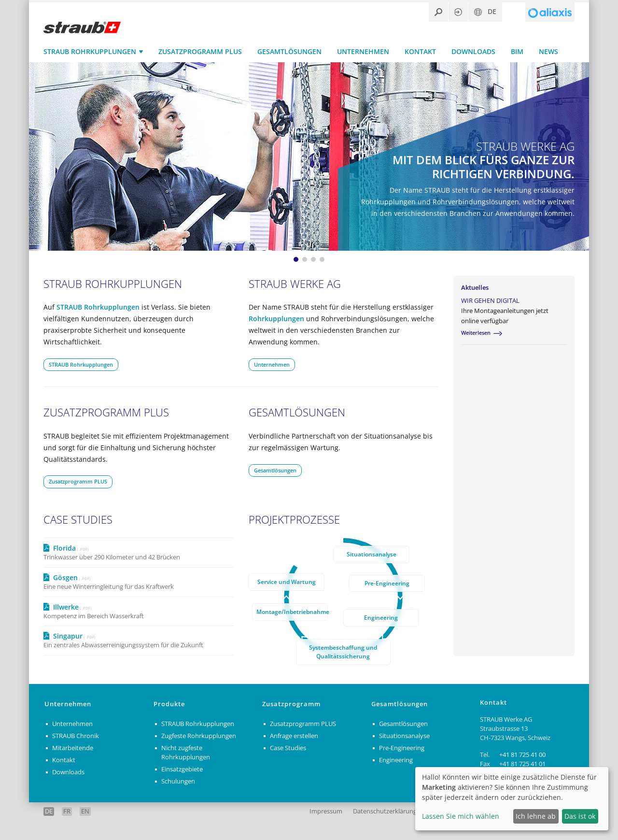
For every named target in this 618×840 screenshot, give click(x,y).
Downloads (473, 51)
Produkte (169, 705)
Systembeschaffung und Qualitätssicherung (343, 652)
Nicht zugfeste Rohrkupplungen (186, 753)
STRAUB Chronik (76, 736)
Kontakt (420, 51)
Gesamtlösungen (289, 51)
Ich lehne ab (536, 816)
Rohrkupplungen (276, 319)
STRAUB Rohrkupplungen (90, 51)
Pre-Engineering (387, 583)
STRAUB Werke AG (295, 284)
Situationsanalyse (372, 554)
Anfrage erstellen (294, 736)
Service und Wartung (287, 582)
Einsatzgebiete (182, 769)
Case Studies (288, 748)
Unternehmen (363, 51)
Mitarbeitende (73, 748)
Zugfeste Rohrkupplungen (199, 736)
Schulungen (178, 781)
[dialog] (512, 799)
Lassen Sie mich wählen (461, 816)
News (548, 51)
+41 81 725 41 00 (522, 755)
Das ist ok (580, 816)
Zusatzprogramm (291, 705)
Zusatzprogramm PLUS (200, 51)
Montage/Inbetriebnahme (292, 612)
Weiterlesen (476, 333)
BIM (517, 51)
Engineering (381, 617)
